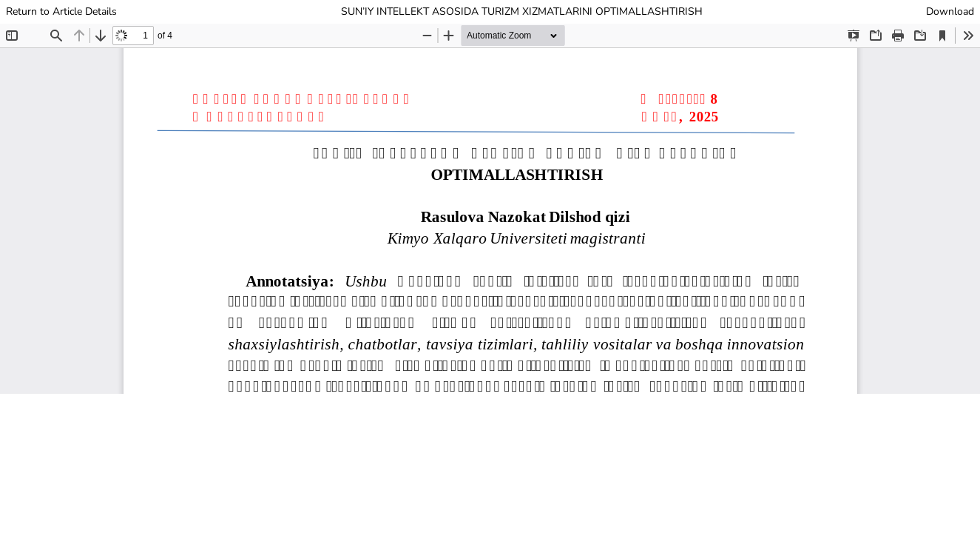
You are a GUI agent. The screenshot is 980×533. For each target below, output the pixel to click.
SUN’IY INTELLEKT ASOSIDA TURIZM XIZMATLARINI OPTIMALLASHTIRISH (522, 11)
